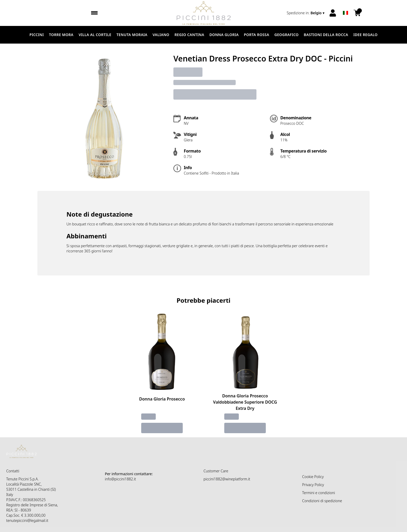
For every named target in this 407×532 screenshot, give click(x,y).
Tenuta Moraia (132, 35)
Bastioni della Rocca (326, 35)
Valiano (161, 35)
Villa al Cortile (95, 35)
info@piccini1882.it (120, 479)
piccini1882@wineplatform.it (227, 479)
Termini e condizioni (318, 493)
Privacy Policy (313, 485)
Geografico (286, 35)
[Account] (333, 13)
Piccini (36, 35)
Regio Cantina (189, 35)
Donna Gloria (224, 35)
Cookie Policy (313, 477)
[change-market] (306, 13)
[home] (204, 13)
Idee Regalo (365, 35)
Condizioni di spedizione (322, 501)
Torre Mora (61, 35)
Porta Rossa (257, 35)
